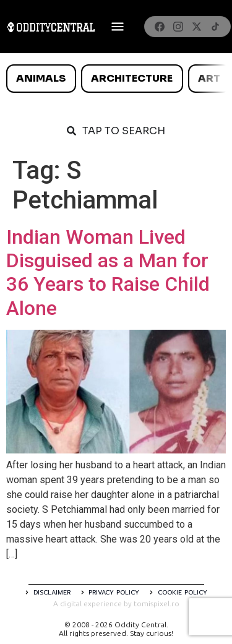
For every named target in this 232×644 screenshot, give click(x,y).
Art (209, 78)
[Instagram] (178, 27)
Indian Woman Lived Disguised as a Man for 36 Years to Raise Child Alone (108, 273)
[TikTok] (215, 27)
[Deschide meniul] (118, 27)
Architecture (132, 78)
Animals (41, 78)
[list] (116, 79)
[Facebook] (160, 27)
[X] (197, 27)
